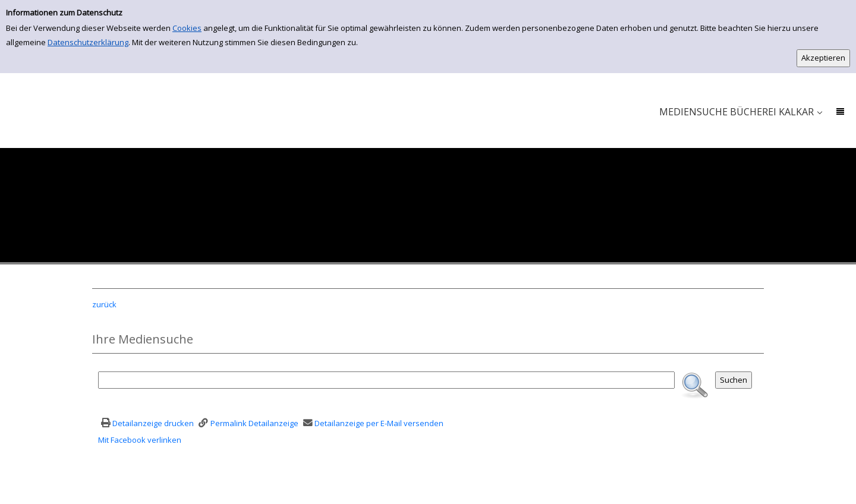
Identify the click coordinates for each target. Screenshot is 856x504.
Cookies (187, 28)
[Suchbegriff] (386, 380)
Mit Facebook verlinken (140, 440)
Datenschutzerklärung (88, 42)
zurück (104, 304)
